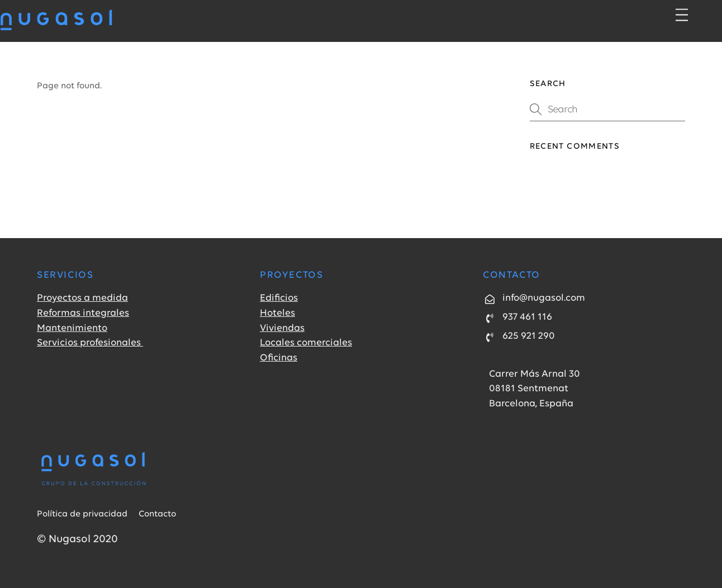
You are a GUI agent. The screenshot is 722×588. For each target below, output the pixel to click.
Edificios (279, 298)
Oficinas (279, 358)
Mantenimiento (72, 328)
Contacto (157, 514)
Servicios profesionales (90, 343)
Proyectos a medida (82, 298)
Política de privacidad (82, 514)
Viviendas (282, 328)
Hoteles (277, 313)
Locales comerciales (306, 343)
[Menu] (682, 15)
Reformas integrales (83, 313)
